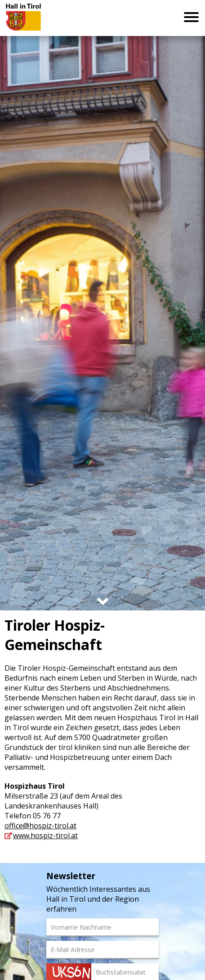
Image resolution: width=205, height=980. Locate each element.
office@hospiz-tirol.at (40, 826)
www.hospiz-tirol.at (45, 835)
